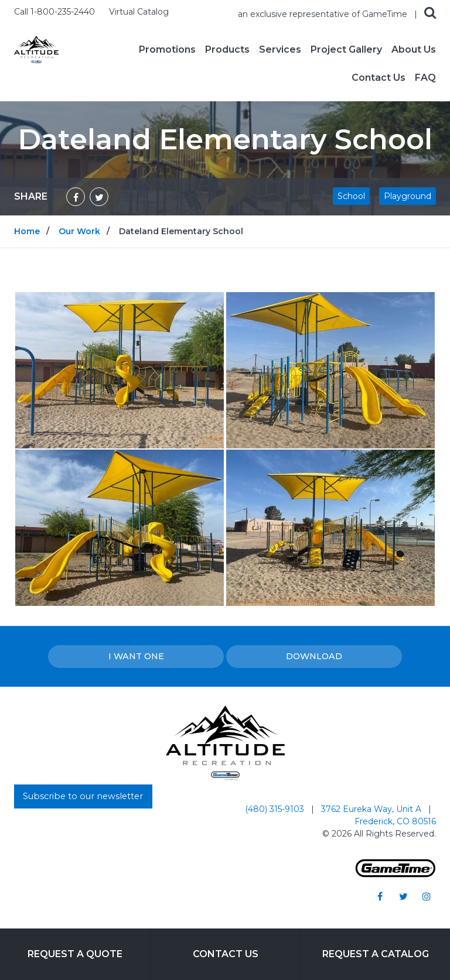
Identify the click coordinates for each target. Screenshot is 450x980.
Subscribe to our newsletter (83, 796)
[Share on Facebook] (76, 197)
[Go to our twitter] (403, 896)
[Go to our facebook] (380, 896)
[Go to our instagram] (427, 896)
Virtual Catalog (139, 12)
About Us (414, 50)
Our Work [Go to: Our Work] (79, 231)
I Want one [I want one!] (136, 656)
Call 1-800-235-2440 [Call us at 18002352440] (56, 12)
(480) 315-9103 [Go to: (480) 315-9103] (276, 809)
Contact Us (379, 78)
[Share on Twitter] (99, 197)
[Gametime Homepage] (396, 874)
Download (314, 656)
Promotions (167, 50)
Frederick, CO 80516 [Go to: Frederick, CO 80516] (395, 821)
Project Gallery (346, 50)
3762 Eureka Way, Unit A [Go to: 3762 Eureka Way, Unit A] (372, 809)
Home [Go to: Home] (27, 231)
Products (227, 50)
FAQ (425, 78)
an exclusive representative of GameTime (324, 14)
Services (280, 50)
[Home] (36, 49)
